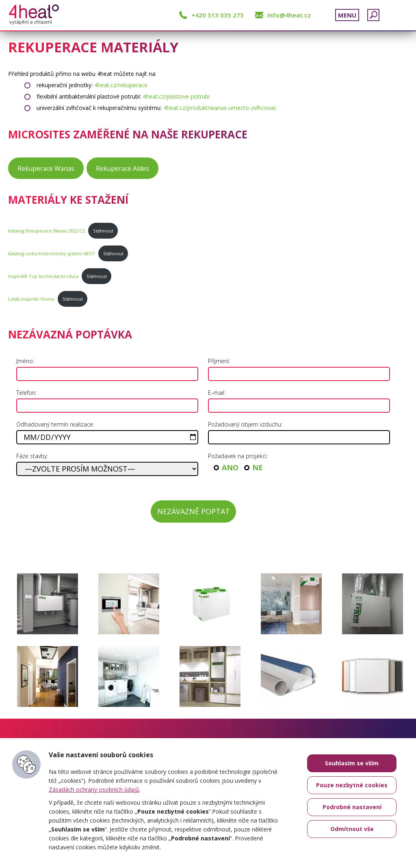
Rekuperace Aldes (122, 168)
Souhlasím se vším (352, 763)
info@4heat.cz (289, 15)
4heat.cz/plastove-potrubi (176, 96)
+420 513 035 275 (218, 15)
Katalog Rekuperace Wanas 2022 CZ (47, 231)
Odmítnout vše (352, 829)
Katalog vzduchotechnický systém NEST (52, 253)
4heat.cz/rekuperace (121, 85)
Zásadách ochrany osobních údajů (94, 789)
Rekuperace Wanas (46, 168)
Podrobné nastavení (352, 807)
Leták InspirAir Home (31, 299)
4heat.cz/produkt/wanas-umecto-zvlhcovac (220, 108)
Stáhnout (103, 231)
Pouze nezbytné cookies (352, 785)
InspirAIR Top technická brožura (43, 276)
